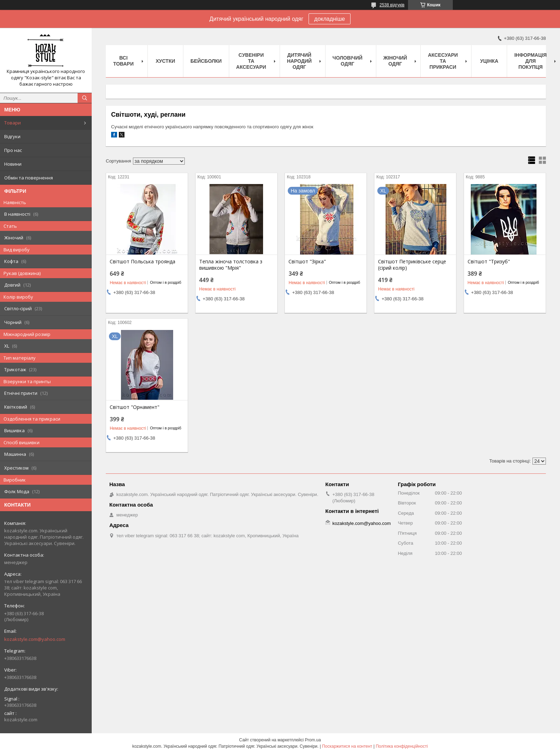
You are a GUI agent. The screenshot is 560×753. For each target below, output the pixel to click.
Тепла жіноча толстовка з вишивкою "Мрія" (231, 265)
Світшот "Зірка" (307, 262)
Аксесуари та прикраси (443, 61)
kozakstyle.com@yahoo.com (35, 639)
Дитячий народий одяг (299, 61)
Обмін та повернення (29, 178)
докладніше (330, 19)
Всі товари (123, 61)
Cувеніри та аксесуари (251, 61)
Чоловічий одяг (348, 61)
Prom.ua (313, 740)
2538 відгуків (392, 5)
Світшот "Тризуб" (489, 262)
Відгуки (12, 136)
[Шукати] (85, 98)
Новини (13, 164)
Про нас (13, 150)
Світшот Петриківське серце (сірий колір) (412, 265)
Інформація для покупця (530, 61)
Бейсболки (206, 61)
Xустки (166, 61)
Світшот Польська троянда (142, 262)
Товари (13, 123)
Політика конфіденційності (402, 746)
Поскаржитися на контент (347, 746)
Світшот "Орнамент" (135, 407)
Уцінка (489, 61)
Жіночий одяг (395, 61)
